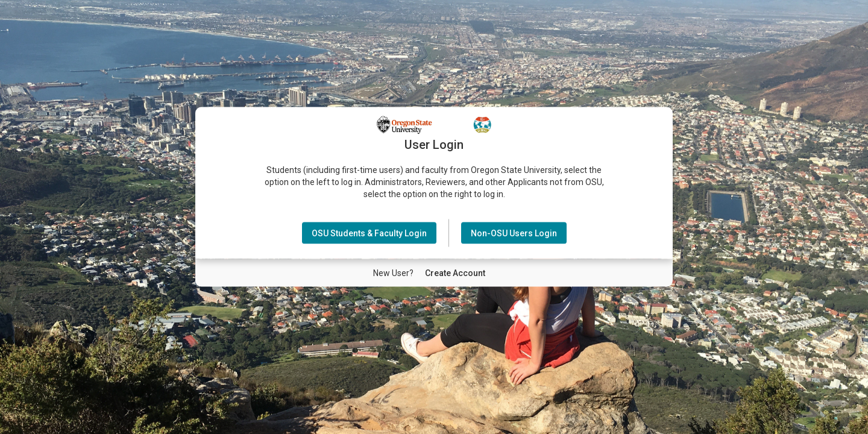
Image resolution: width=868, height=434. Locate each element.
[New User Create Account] (455, 272)
